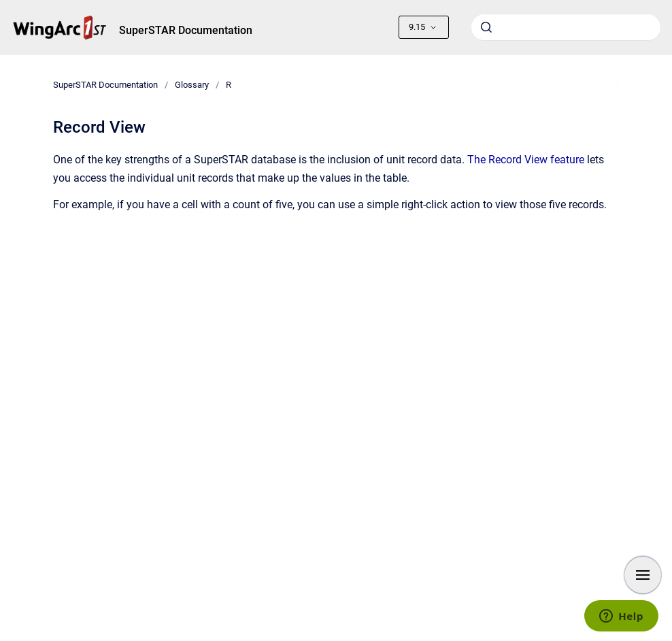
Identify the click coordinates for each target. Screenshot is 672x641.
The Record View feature (526, 160)
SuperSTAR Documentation (186, 30)
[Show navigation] (643, 575)
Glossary (192, 85)
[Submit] (486, 27)
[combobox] (566, 27)
